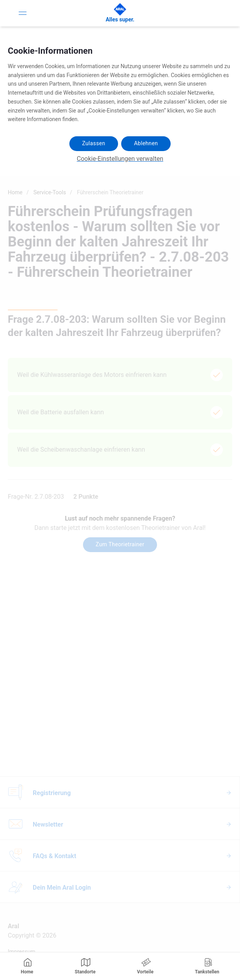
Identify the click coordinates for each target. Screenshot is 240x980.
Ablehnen (146, 143)
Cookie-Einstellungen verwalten (120, 159)
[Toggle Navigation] (23, 13)
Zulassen (94, 143)
